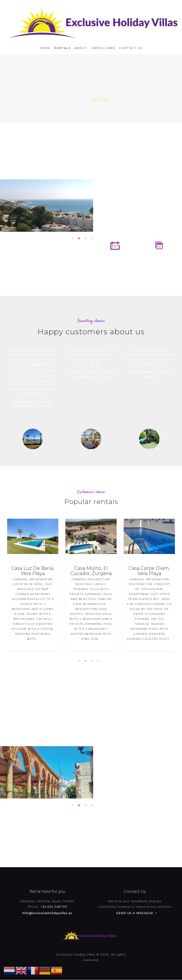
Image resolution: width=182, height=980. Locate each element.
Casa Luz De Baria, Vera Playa (33, 571)
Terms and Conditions (159, 262)
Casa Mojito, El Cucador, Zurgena (91, 571)
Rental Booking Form (115, 262)
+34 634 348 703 (54, 907)
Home (78, 100)
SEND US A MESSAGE (135, 913)
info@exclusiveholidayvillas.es (47, 913)
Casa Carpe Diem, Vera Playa (150, 571)
